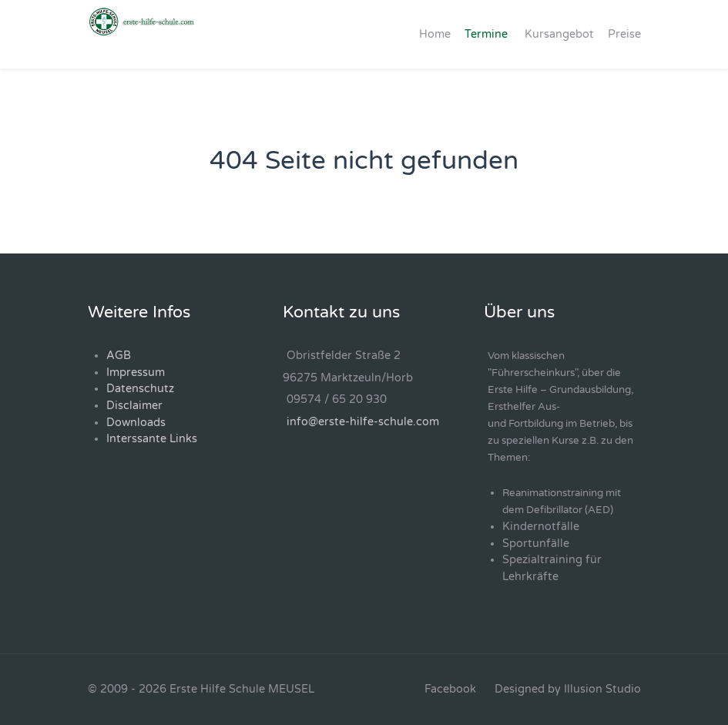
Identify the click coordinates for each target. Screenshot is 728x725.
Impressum (136, 373)
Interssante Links (152, 439)
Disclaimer (134, 406)
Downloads (136, 423)
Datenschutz (140, 389)
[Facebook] (450, 690)
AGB (119, 356)
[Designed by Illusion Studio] (568, 690)
